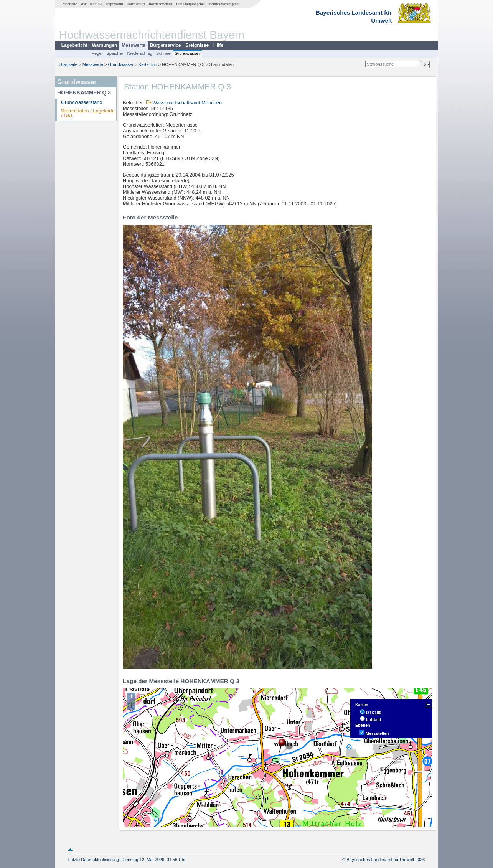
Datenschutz (136, 4)
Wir (84, 4)
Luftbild (373, 719)
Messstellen (377, 733)
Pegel (97, 53)
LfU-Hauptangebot (190, 4)
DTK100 (374, 713)
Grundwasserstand (82, 102)
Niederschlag (139, 53)
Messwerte (133, 45)
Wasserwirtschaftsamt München (187, 103)
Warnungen (105, 45)
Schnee (163, 53)
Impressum (114, 4)
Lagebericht (74, 45)
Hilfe (218, 45)
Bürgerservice (166, 45)
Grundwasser (187, 53)
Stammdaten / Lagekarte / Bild (88, 113)
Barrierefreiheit (161, 4)
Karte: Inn (148, 64)
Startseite (70, 4)
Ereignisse (197, 45)
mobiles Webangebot (224, 4)
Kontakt (96, 4)
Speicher (115, 53)
